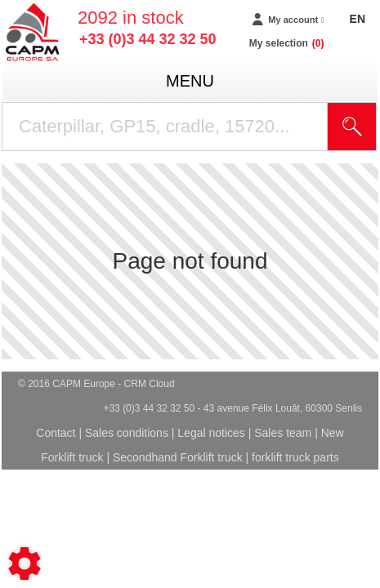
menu (190, 81)
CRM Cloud (150, 384)
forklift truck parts (295, 457)
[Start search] (352, 127)
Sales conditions (127, 433)
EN (358, 19)
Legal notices (211, 433)
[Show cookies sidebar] (25, 563)
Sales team (283, 433)
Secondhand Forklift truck (178, 457)
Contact (56, 433)
